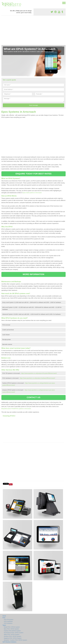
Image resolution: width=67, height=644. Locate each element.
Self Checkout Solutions (9, 642)
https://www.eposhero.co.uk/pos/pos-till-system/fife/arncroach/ (39, 373)
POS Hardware (8, 621)
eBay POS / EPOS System (12, 634)
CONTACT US (33, 397)
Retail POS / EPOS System (12, 627)
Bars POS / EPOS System (11, 629)
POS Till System (9, 620)
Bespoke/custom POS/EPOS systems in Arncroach (16, 409)
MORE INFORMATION (33, 274)
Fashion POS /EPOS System (12, 631)
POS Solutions (8, 623)
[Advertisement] (33, 31)
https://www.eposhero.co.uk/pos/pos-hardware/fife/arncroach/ (37, 378)
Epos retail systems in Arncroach (32, 193)
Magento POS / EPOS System (13, 638)
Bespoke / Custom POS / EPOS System (15, 640)
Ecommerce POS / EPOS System (14, 633)
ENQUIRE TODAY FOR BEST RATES (33, 174)
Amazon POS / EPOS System (13, 636)
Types (4, 625)
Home (4, 616)
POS (4, 618)
